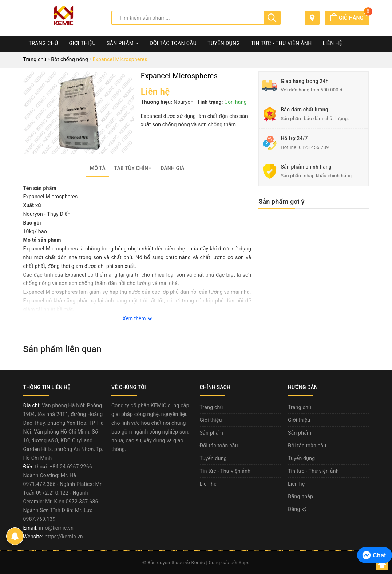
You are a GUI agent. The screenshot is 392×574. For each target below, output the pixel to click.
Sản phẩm (123, 43)
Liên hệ (333, 43)
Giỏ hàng (350, 18)
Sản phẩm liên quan (62, 349)
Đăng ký (297, 509)
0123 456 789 (314, 147)
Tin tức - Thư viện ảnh (281, 43)
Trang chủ (43, 43)
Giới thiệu (82, 43)
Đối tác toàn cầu (173, 43)
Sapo (244, 563)
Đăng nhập (300, 496)
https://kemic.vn (64, 537)
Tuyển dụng (224, 43)
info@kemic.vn (56, 528)
